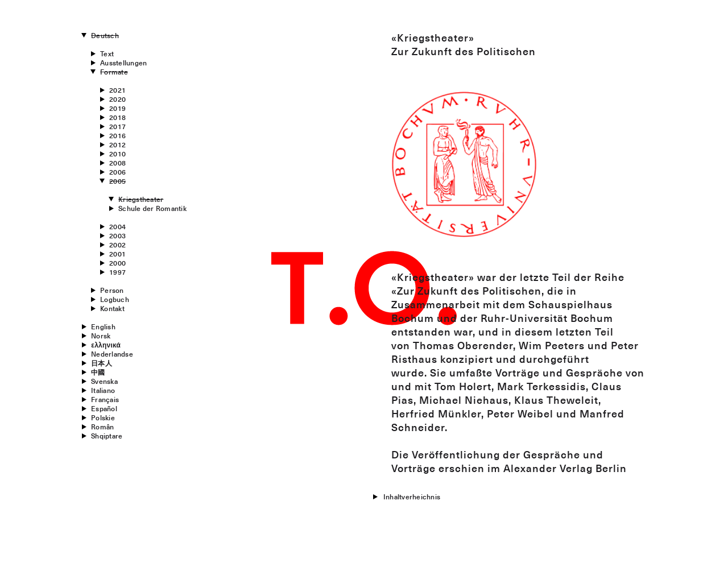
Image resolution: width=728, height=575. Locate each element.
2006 (117, 172)
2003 (117, 235)
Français (105, 399)
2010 (117, 154)
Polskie (103, 417)
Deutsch (105, 35)
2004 (117, 226)
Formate (114, 72)
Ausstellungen (123, 63)
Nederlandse (112, 354)
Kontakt (112, 308)
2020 (117, 99)
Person (112, 290)
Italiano (103, 390)
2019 (117, 108)
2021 (117, 90)
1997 (117, 272)
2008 (117, 163)
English (103, 326)
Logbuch (115, 299)
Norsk (101, 336)
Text (107, 53)
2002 (117, 245)
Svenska (104, 381)
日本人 (102, 363)
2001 (117, 254)
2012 (117, 144)
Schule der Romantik (152, 208)
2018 (117, 117)
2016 (117, 135)
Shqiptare (107, 436)
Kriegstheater (141, 199)
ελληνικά (106, 345)
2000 (117, 263)
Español (104, 408)
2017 (117, 126)
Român (102, 427)
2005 (117, 181)
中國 (98, 372)
